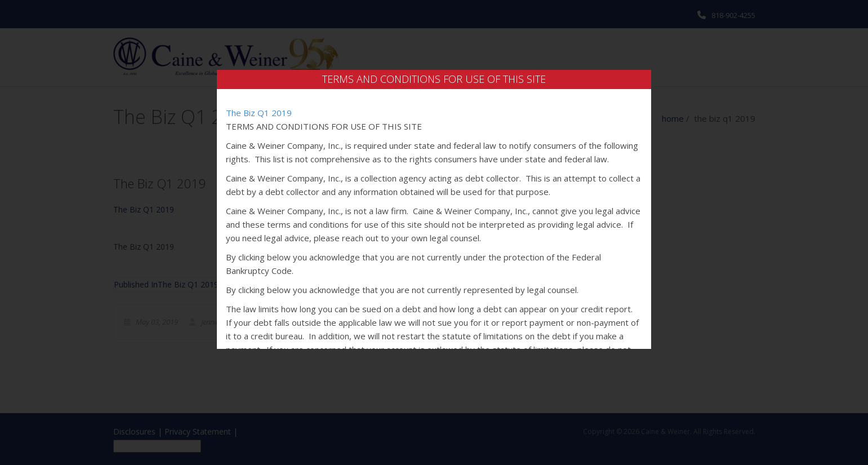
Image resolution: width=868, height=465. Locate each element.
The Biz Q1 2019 (259, 113)
